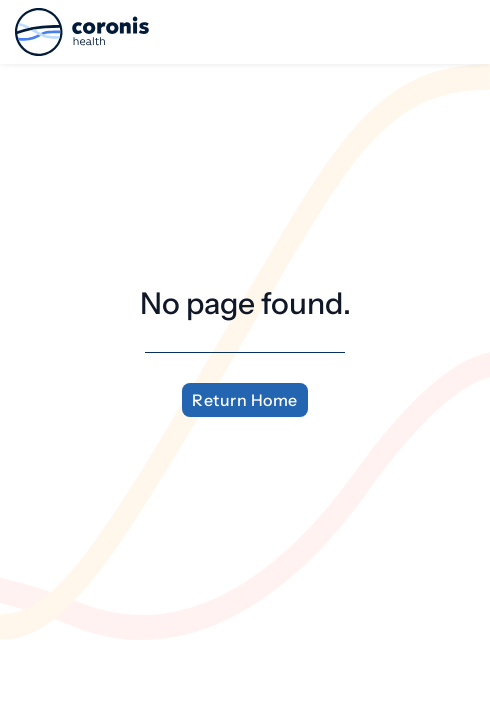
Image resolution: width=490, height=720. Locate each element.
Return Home (245, 400)
